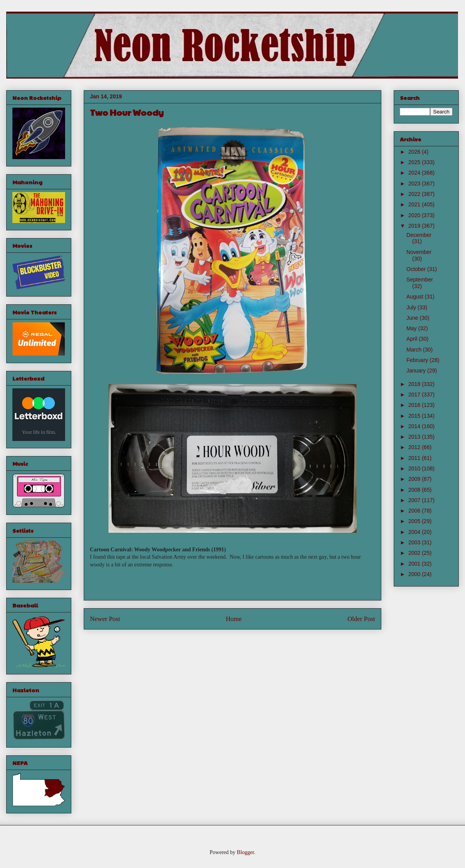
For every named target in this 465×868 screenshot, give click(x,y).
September (420, 280)
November (419, 252)
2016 (415, 405)
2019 (415, 226)
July (412, 307)
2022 (415, 194)
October (417, 269)
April (413, 339)
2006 (415, 511)
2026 (415, 152)
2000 (415, 574)
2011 (415, 458)
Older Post (361, 619)
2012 (415, 447)
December (419, 235)
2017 (415, 395)
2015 (415, 416)
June (413, 318)
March (415, 350)
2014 (415, 426)
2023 (415, 184)
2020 (415, 215)
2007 (415, 500)
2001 (415, 564)
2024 (415, 173)
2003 (415, 542)
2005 (415, 521)
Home (234, 619)
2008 (415, 490)
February (418, 360)
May (412, 328)
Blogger (245, 852)
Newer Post (105, 619)
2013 (415, 437)
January (417, 371)
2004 (415, 532)
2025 (415, 162)
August (416, 297)
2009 (415, 479)
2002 (415, 553)
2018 (415, 384)
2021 (415, 204)
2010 (415, 468)
